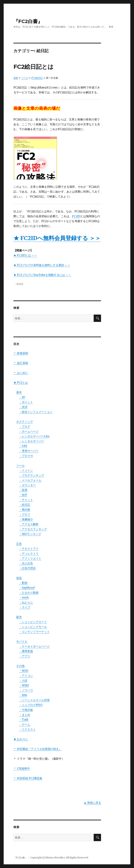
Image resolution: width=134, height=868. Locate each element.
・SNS (23, 695)
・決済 (23, 407)
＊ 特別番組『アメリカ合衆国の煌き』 (38, 749)
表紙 (16, 78)
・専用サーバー (29, 451)
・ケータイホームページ (34, 646)
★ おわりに (21, 739)
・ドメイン (26, 470)
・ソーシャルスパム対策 (34, 700)
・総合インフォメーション (36, 412)
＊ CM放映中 (22, 768)
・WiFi (24, 671)
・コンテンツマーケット (34, 632)
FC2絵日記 (37, 78)
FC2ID (76, 216)
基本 (19, 392)
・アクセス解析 (29, 524)
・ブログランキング (32, 475)
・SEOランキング (30, 534)
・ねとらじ (26, 602)
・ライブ (25, 607)
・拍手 (23, 495)
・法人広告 (26, 563)
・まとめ (25, 715)
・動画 (23, 583)
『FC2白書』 (28, 21)
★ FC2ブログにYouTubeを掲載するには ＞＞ (42, 275)
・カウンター (27, 485)
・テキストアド (29, 549)
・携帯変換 (26, 651)
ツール (25, 78)
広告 (19, 544)
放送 (19, 578)
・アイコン (26, 676)
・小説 (23, 680)
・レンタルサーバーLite (34, 436)
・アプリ (25, 656)
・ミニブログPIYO (31, 705)
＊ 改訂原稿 (21, 363)
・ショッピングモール (33, 627)
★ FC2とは (21, 382)
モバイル (22, 641)
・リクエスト (27, 729)
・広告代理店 (27, 568)
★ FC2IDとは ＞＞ (25, 255)
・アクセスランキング (33, 529)
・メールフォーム (30, 480)
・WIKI (24, 685)
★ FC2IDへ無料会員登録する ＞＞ (57, 238)
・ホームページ (29, 431)
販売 (19, 617)
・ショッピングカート (33, 622)
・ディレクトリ (29, 553)
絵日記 (20, 284)
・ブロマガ (26, 456)
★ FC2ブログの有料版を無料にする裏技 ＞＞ (42, 265)
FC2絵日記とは (33, 67)
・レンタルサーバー (32, 441)
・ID (22, 397)
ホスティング (25, 422)
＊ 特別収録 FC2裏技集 (28, 778)
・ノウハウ (26, 690)
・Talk (24, 720)
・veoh (24, 597)
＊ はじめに (21, 373)
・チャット (26, 500)
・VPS (23, 446)
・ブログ (25, 426)
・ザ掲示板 (26, 710)
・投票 (23, 490)
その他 (20, 666)
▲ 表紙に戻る (92, 803)
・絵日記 (25, 505)
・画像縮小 (26, 519)
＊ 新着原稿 (21, 353)
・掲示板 (25, 509)
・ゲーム (25, 724)
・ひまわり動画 (29, 593)
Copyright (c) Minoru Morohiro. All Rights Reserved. (59, 858)
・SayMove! (27, 588)
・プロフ (25, 514)
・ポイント (26, 402)
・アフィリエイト (30, 558)
